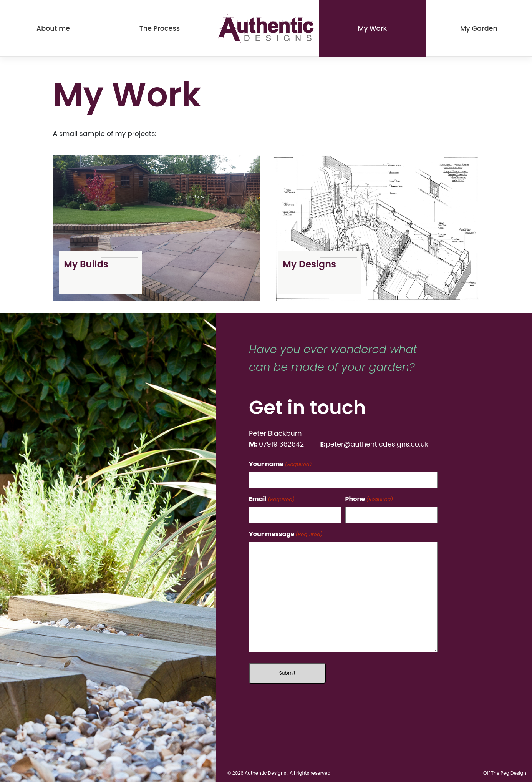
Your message (286, 534)
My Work (373, 28)
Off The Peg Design (505, 773)
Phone (369, 499)
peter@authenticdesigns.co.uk (377, 444)
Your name (280, 464)
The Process (160, 28)
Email (272, 499)
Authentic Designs (265, 773)
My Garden (479, 28)
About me (53, 28)
